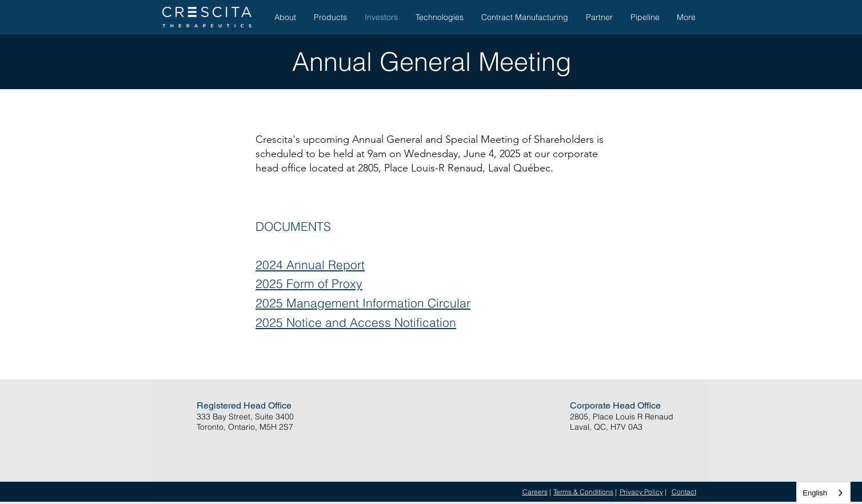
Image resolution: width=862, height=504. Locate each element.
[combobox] (823, 493)
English (815, 493)
